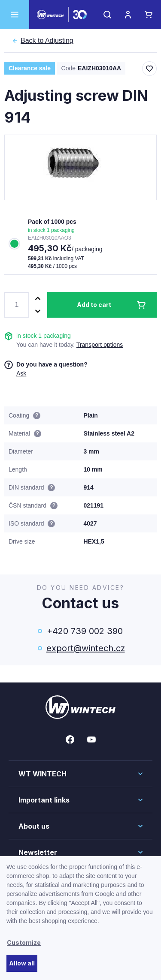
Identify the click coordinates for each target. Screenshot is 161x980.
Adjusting (47, 41)
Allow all (22, 963)
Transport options (100, 345)
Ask (21, 373)
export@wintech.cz (85, 648)
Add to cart (94, 305)
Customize (24, 942)
